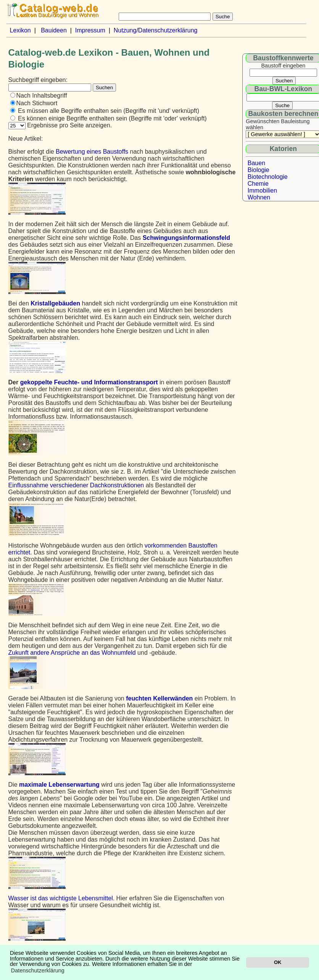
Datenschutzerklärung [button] (38, 970)
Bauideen (54, 30)
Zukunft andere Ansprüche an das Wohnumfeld (72, 653)
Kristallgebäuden (55, 303)
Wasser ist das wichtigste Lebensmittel (61, 898)
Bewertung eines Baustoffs (92, 152)
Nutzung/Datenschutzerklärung (156, 30)
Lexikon (20, 30)
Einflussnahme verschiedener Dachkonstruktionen (76, 485)
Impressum (90, 30)
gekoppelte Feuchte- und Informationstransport (89, 382)
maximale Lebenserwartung (59, 785)
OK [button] (278, 962)
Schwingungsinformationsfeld (186, 238)
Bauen (256, 163)
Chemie (258, 184)
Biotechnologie (268, 177)
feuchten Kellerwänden (159, 698)
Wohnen (259, 197)
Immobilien (262, 190)
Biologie (259, 170)
